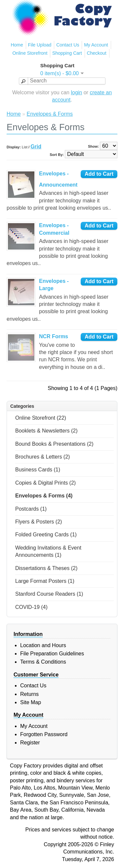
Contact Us (68, 45)
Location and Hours (43, 645)
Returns (29, 694)
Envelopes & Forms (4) (44, 496)
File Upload (40, 45)
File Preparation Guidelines (52, 654)
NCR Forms (54, 336)
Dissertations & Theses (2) (46, 568)
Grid (36, 147)
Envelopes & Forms (50, 114)
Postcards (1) (31, 509)
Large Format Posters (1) (45, 581)
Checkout (96, 53)
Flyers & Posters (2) (39, 522)
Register (30, 743)
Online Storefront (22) (41, 418)
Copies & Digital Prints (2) (45, 483)
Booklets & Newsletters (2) (46, 431)
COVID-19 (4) (31, 607)
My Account (96, 45)
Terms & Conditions (43, 662)
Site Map (31, 702)
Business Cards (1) (38, 470)
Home (17, 45)
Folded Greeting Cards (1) (46, 535)
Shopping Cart (67, 53)
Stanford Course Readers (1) (49, 594)
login (76, 92)
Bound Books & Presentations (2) (54, 444)
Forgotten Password (44, 734)
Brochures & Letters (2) (42, 457)
